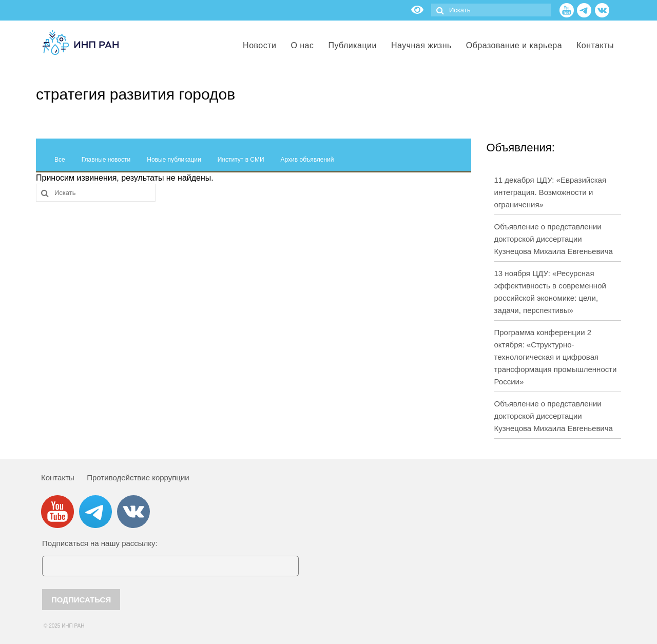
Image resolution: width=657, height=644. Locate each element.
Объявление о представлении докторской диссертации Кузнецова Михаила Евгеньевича (554, 239)
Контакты (58, 477)
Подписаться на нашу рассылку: (100, 543)
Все (60, 160)
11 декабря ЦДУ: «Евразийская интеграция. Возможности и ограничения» (550, 192)
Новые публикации (174, 160)
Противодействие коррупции (138, 477)
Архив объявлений (307, 160)
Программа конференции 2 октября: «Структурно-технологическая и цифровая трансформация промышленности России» (556, 357)
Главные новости (106, 160)
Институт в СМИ (241, 160)
